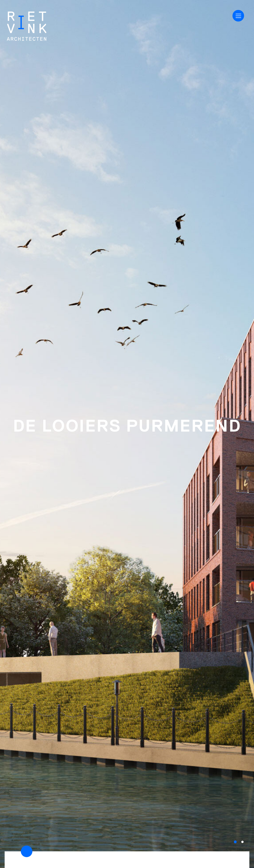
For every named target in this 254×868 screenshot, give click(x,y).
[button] (235, 842)
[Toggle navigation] (238, 16)
